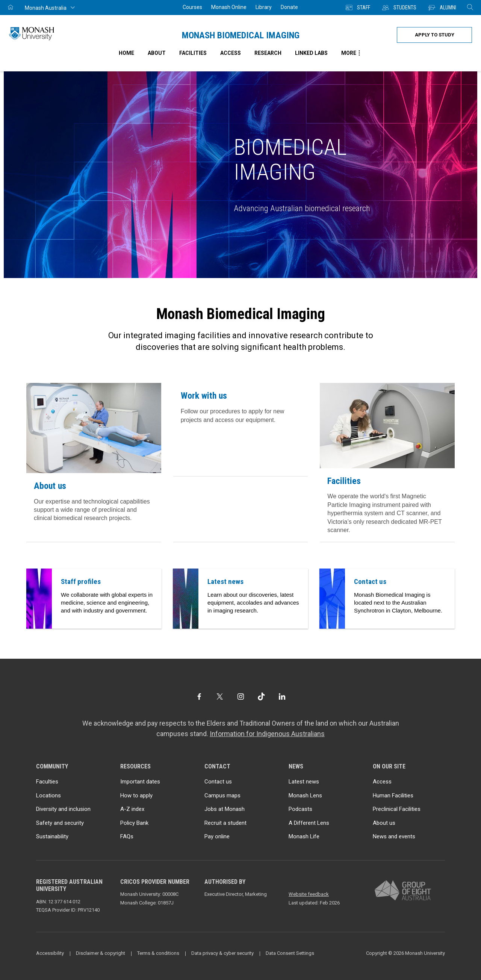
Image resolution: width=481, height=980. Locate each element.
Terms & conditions (158, 953)
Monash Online (229, 7)
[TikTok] (261, 696)
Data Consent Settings (290, 953)
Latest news (304, 782)
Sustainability (52, 836)
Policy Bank (134, 823)
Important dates (140, 782)
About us (50, 486)
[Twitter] (220, 696)
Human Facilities (393, 795)
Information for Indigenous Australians (267, 734)
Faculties (47, 782)
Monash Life (304, 836)
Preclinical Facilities (397, 809)
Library (264, 7)
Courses (192, 7)
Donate (289, 7)
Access (382, 782)
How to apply (136, 795)
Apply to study (435, 35)
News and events (394, 836)
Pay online (217, 836)
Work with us (204, 396)
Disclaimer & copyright (101, 953)
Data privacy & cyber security (222, 953)
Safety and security (60, 823)
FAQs (127, 836)
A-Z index (132, 809)
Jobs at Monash (225, 809)
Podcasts (300, 809)
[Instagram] (241, 696)
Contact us (218, 782)
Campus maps (222, 795)
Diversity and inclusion (63, 809)
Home (126, 53)
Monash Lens (305, 795)
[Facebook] (199, 696)
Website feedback (309, 894)
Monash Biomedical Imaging (241, 35)
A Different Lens (309, 823)
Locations (48, 795)
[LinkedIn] (282, 696)
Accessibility (50, 953)
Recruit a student (225, 823)
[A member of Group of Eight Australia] (403, 891)
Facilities (344, 481)
